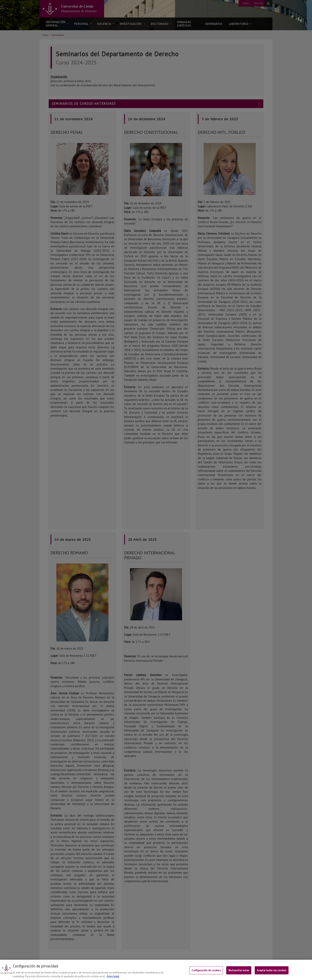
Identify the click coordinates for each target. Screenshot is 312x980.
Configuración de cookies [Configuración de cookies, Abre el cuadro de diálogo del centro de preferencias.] (206, 973)
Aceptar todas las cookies (272, 973)
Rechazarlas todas (239, 973)
